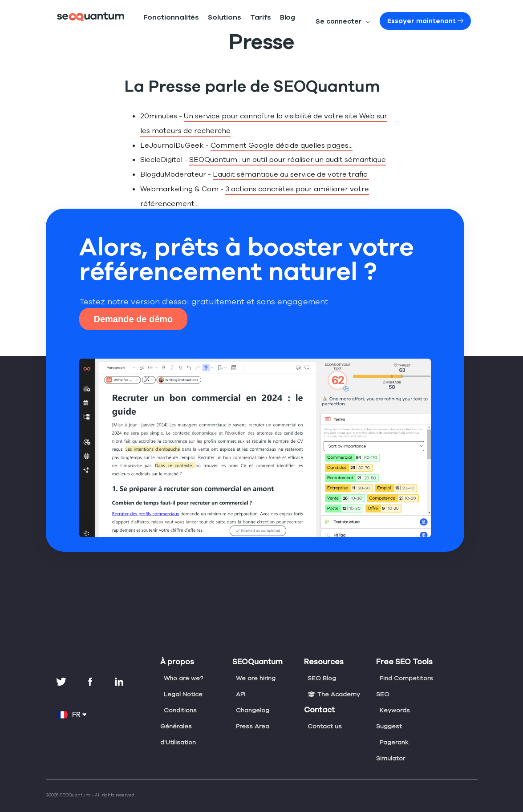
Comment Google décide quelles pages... (269, 145)
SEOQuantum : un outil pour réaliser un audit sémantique (276, 160)
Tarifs (238, 18)
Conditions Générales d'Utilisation (178, 711)
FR (72, 700)
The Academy (332, 679)
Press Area (252, 711)
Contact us (324, 711)
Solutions (208, 18)
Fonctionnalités (165, 18)
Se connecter (363, 21)
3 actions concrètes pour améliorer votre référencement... (307, 189)
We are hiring (255, 663)
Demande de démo (134, 304)
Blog (262, 18)
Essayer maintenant (434, 21)
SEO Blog (322, 663)
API (241, 679)
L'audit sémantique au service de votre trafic (276, 174)
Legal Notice (182, 679)
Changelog (252, 695)
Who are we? (183, 663)
